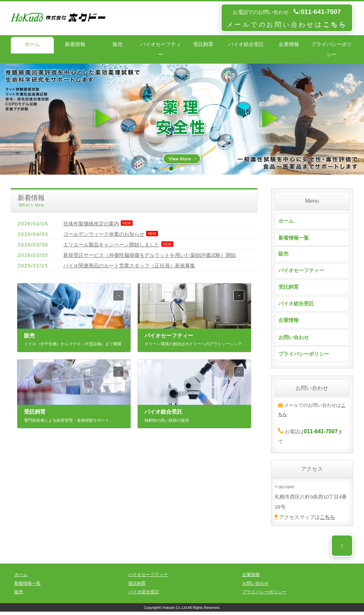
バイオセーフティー (161, 49)
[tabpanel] (182, 119)
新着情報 (75, 44)
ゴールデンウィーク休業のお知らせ (104, 234)
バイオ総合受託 (246, 44)
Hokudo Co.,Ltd (175, 611)
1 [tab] (171, 169)
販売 (118, 44)
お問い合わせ (294, 341)
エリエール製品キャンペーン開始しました (111, 245)
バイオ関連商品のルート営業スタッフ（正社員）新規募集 (129, 266)
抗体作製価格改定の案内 (91, 224)
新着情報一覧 (294, 238)
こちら (327, 520)
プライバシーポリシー (332, 49)
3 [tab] (193, 169)
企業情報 (289, 44)
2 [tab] (182, 169)
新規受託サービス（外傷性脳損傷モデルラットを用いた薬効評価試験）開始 (150, 255)
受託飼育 (203, 44)
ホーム (32, 44)
